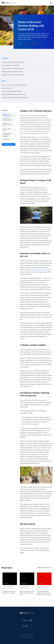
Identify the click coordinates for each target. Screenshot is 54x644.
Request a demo (9, 144)
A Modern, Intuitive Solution (9, 130)
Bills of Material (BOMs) (40, 270)
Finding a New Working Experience (9, 115)
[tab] (26, 602)
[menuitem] (23, 635)
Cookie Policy (31, 635)
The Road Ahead (9, 139)
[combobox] (29, 626)
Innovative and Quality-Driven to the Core (9, 125)
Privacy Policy (23, 635)
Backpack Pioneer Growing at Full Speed (9, 119)
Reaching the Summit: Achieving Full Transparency (9, 135)
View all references (45, 568)
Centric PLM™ (24, 131)
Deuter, (39, 137)
